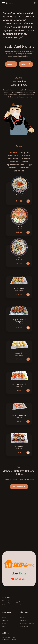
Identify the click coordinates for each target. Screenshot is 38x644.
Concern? (23, 617)
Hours (4, 627)
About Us (5, 620)
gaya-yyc (6, 597)
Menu (11, 64)
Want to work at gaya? (27, 623)
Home (4, 617)
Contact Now (19, 487)
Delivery (26, 64)
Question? (23, 620)
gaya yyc (8, 3)
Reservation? (24, 627)
